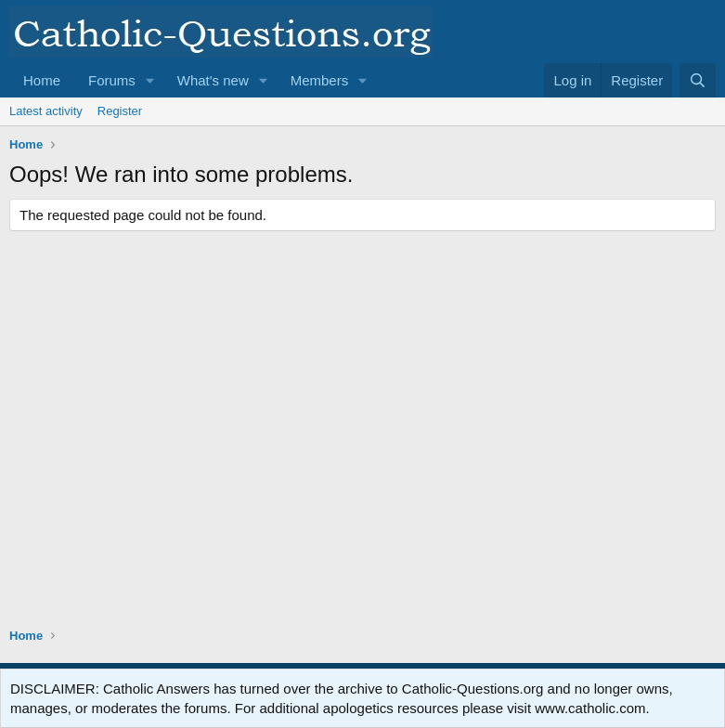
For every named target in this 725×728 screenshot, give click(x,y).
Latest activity (46, 111)
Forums (112, 80)
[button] (150, 80)
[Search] (698, 80)
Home (42, 80)
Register (120, 111)
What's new (213, 80)
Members (320, 80)
